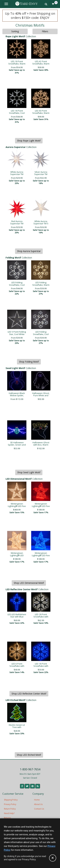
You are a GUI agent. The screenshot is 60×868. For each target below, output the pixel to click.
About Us (38, 804)
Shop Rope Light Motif (29, 141)
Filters (45, 31)
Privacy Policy (10, 804)
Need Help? (9, 813)
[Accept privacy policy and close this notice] (53, 858)
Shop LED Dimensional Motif (29, 583)
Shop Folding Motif (29, 362)
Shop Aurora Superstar (29, 251)
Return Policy (10, 809)
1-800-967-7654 (30, 769)
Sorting (15, 31)
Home (37, 800)
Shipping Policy (11, 800)
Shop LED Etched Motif (29, 755)
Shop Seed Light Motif (29, 472)
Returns (7, 818)
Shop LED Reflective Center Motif (29, 694)
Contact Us (39, 809)
